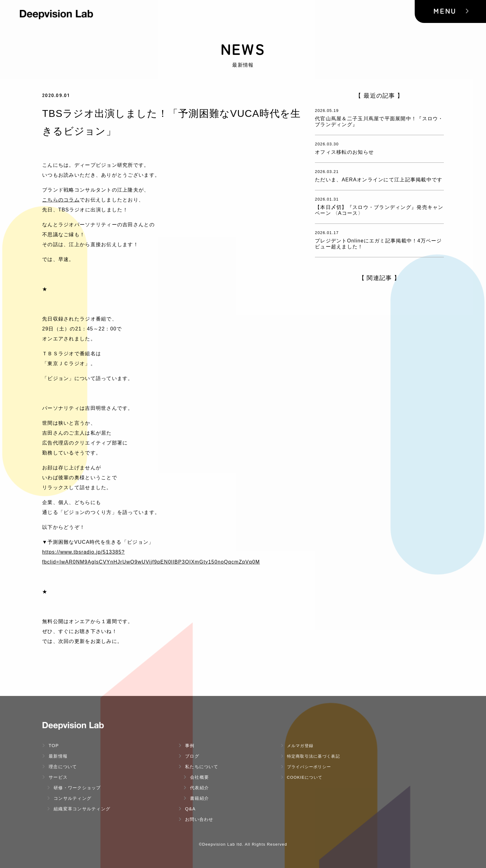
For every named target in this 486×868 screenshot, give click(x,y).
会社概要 (196, 777)
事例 (187, 746)
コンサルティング (69, 798)
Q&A (187, 809)
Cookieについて (302, 777)
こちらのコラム (61, 200)
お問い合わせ (196, 819)
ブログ (189, 756)
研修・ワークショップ (74, 788)
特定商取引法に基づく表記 (310, 756)
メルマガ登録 (297, 746)
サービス (55, 777)
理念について (60, 767)
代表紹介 (196, 788)
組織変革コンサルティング (79, 809)
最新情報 (55, 756)
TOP (51, 746)
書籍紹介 (196, 798)
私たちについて (198, 767)
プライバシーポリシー (306, 767)
